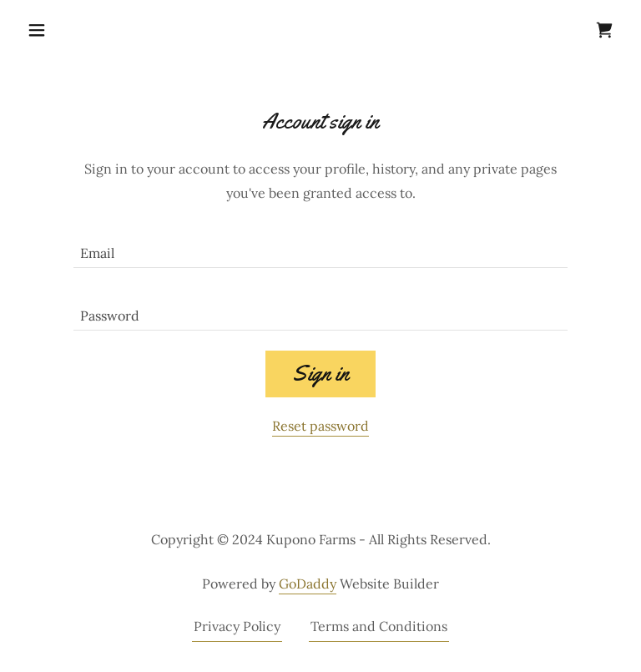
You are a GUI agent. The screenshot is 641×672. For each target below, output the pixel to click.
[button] (65, 30)
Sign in (320, 374)
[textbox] (320, 247)
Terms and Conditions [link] (379, 626)
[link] (604, 30)
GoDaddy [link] (308, 584)
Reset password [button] (320, 426)
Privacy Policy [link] (237, 626)
